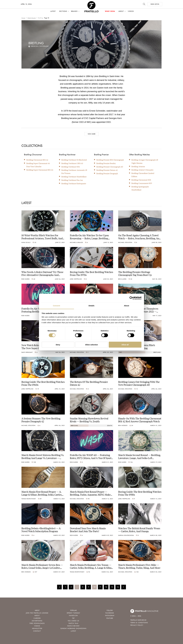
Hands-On (73, 616)
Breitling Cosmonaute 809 (142, 183)
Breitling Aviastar (138, 166)
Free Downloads (37, 623)
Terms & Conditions (139, 623)
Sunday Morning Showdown (73, 628)
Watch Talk (73, 623)
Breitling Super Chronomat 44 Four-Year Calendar (38, 165)
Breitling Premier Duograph (107, 173)
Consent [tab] (57, 306)
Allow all (125, 345)
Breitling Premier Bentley (106, 163)
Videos (131, 11)
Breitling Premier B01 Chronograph (110, 160)
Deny (58, 345)
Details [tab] (91, 306)
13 (112, 587)
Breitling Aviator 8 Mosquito (142, 170)
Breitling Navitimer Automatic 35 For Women (74, 172)
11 (100, 587)
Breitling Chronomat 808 (141, 180)
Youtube (110, 618)
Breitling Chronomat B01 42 (37, 160)
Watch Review (73, 626)
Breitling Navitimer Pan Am (72, 180)
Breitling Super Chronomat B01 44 (40, 170)
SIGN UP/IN (155, 4)
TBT (73, 618)
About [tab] (127, 306)
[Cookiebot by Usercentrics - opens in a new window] (131, 298)
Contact (37, 631)
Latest (53, 11)
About (121, 11)
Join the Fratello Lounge (37, 613)
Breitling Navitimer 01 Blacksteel (74, 160)
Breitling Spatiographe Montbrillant (140, 188)
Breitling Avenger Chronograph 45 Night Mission (145, 161)
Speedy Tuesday (73, 613)
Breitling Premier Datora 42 (107, 170)
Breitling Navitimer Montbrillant (74, 177)
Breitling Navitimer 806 (71, 167)
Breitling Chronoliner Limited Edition (143, 175)
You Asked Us (73, 621)
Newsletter (37, 628)
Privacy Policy (137, 625)
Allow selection (91, 345)
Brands (74, 11)
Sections (63, 11)
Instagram (110, 616)
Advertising (37, 621)
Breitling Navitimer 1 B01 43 (72, 163)
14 (118, 587)
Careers (37, 618)
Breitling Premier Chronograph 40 (110, 167)
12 (106, 587)
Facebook (110, 613)
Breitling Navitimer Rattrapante (74, 183)
